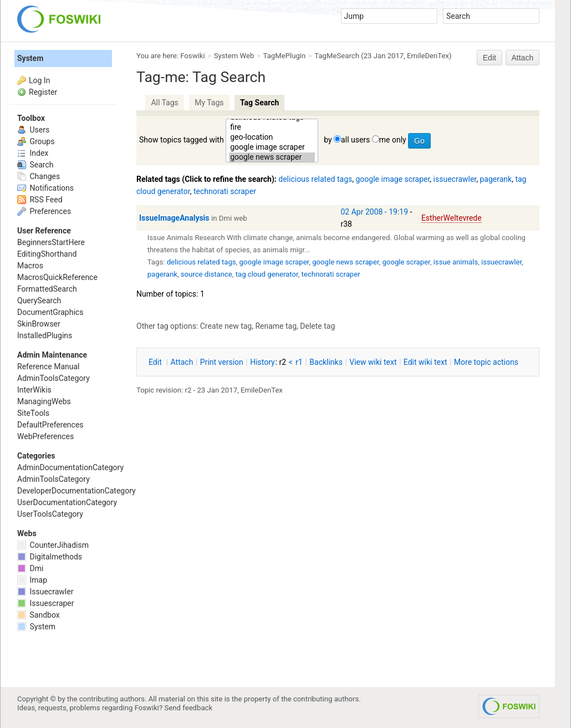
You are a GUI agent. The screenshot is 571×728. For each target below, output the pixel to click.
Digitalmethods (50, 557)
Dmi (30, 568)
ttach (182, 362)
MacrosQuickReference (57, 277)
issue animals (456, 262)
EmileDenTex (428, 56)
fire (272, 128)
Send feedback (189, 708)
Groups (36, 141)
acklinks (326, 362)
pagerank (496, 179)
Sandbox (39, 615)
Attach (523, 58)
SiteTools (33, 413)
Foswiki (192, 56)
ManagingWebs (44, 401)
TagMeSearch (337, 56)
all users (355, 140)
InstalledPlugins (45, 335)
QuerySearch (39, 301)
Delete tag (317, 326)
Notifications (45, 188)
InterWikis (34, 390)
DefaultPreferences (50, 425)
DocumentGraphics (50, 312)
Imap (32, 580)
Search (35, 165)
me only (393, 140)
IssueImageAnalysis (174, 218)
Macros (30, 266)
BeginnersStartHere (51, 242)
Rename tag (276, 326)
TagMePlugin (285, 56)
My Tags (209, 103)
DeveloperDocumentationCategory (77, 491)
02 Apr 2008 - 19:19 (375, 212)
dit (156, 362)
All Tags (164, 103)
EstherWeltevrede (452, 218)
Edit (490, 58)
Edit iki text (425, 362)
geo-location (272, 138)
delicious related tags (315, 179)
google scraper (406, 262)
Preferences (44, 211)
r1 (299, 362)
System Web (234, 56)
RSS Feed (40, 200)
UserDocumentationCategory (67, 502)
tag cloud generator (267, 274)
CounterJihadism (53, 545)
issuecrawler (455, 179)
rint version (222, 362)
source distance (207, 274)
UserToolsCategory (50, 514)
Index (33, 153)
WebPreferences (45, 436)
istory (262, 362)
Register (43, 92)
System (30, 58)
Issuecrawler (45, 592)
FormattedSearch (47, 289)
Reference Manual (48, 366)
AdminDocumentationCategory (70, 467)
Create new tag (226, 326)
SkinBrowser (39, 324)
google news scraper (272, 157)
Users (33, 130)
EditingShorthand (47, 254)
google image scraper (272, 147)
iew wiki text (373, 362)
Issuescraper (46, 603)
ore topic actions (486, 362)
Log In (39, 80)
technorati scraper (225, 191)
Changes (39, 176)
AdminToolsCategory (53, 378)
